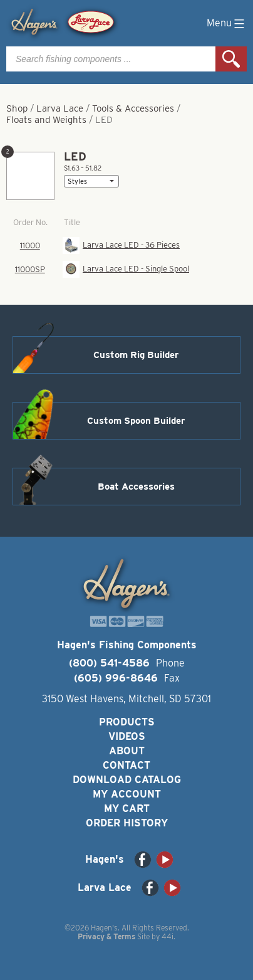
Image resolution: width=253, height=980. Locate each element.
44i (168, 936)
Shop (17, 108)
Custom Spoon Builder (136, 421)
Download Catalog (127, 780)
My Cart (127, 809)
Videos (127, 736)
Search (231, 59)
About (127, 751)
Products (127, 722)
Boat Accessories (136, 487)
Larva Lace (60, 108)
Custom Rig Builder (136, 355)
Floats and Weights (46, 120)
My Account (127, 794)
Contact (126, 765)
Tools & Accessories (133, 108)
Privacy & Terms (106, 936)
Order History (127, 823)
